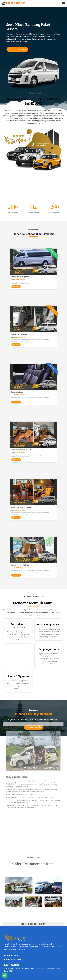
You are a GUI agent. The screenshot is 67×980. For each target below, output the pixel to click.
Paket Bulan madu (13, 959)
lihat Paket (26, 334)
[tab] (13, 669)
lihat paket (26, 277)
